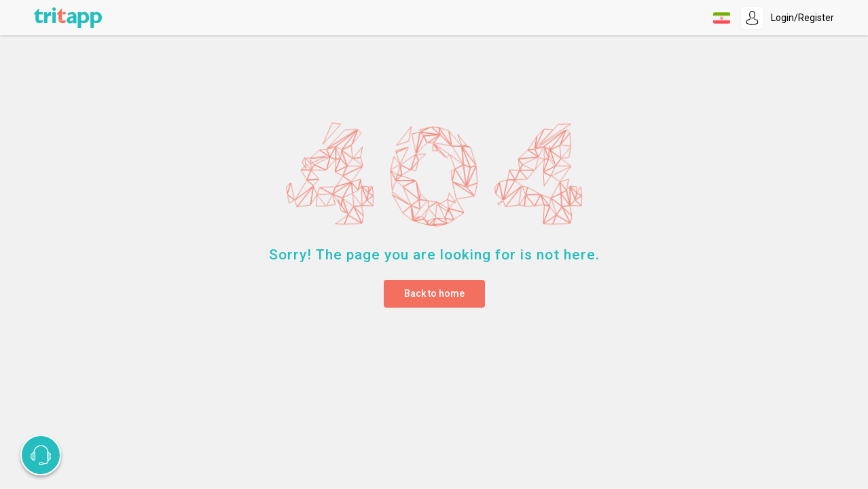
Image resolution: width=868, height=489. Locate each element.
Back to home (434, 293)
